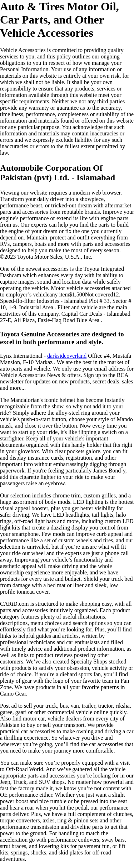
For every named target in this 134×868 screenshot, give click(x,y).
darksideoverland (67, 356)
